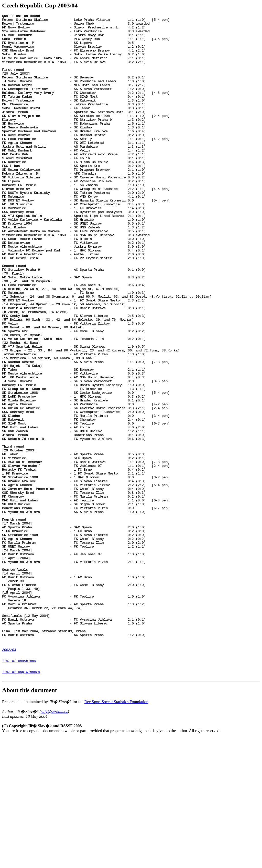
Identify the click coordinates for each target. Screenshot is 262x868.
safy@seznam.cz (54, 842)
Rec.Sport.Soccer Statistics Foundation (116, 832)
